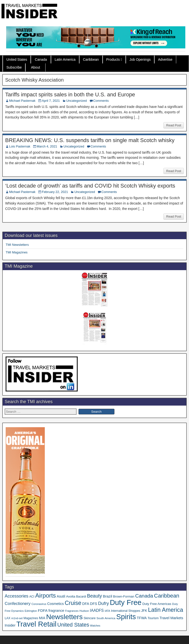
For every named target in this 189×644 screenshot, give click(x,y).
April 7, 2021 (51, 101)
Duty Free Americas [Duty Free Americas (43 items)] (157, 604)
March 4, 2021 (47, 146)
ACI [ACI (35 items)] (32, 597)
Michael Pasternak (22, 101)
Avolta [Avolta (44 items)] (71, 596)
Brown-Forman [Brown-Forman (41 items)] (124, 596)
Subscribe (14, 67)
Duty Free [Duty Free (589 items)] (126, 602)
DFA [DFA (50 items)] (86, 604)
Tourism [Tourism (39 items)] (153, 618)
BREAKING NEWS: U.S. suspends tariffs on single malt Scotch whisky (90, 140)
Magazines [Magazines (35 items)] (31, 618)
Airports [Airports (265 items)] (46, 595)
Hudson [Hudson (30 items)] (84, 611)
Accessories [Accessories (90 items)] (16, 596)
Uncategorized (77, 101)
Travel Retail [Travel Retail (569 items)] (36, 624)
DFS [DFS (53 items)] (94, 604)
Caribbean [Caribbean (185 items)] (167, 596)
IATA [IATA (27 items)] (107, 611)
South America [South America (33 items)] (106, 618)
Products (113, 59)
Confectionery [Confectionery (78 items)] (18, 604)
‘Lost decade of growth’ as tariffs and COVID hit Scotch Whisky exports (90, 186)
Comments (101, 101)
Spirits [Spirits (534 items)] (126, 617)
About (36, 67)
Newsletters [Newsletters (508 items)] (64, 617)
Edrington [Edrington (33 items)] (31, 611)
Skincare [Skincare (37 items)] (90, 618)
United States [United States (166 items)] (73, 625)
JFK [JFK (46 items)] (144, 611)
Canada (41, 59)
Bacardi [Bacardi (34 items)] (81, 597)
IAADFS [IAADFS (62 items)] (97, 610)
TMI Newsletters (17, 245)
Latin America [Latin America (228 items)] (166, 610)
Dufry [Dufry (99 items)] (103, 603)
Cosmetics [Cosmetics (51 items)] (56, 604)
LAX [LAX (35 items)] (8, 618)
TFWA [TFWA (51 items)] (142, 618)
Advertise (165, 59)
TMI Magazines (17, 252)
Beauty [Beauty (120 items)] (94, 596)
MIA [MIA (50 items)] (42, 618)
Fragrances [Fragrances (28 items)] (72, 611)
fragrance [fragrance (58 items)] (56, 610)
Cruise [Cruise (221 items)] (73, 603)
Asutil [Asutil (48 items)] (61, 596)
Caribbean (91, 59)
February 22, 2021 (55, 192)
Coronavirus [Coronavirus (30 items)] (39, 604)
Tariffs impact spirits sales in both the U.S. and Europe (70, 95)
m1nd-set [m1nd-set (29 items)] (17, 618)
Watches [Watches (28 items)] (95, 626)
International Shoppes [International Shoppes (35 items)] (126, 611)
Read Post (174, 125)
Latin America (65, 59)
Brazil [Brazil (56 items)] (108, 596)
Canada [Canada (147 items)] (144, 596)
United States (17, 59)
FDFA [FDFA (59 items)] (43, 610)
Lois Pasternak (20, 146)
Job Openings (140, 59)
